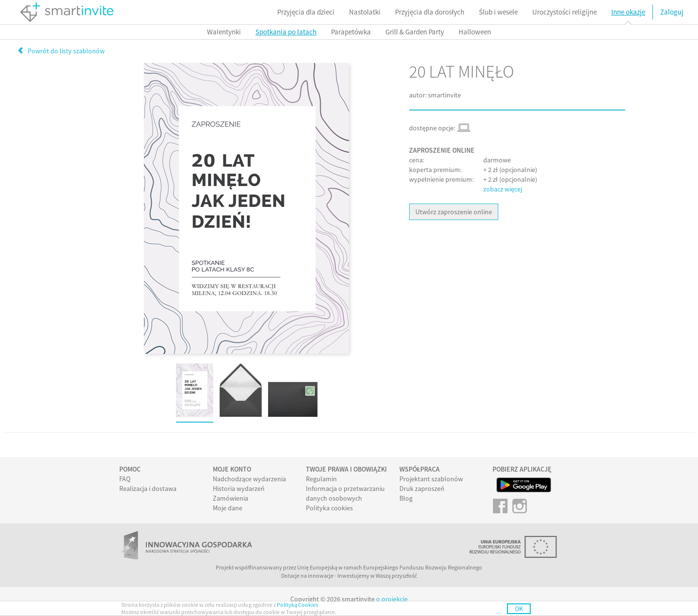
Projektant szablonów (431, 479)
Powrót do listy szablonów (61, 51)
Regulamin (321, 479)
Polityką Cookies (297, 605)
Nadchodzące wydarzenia (249, 479)
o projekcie (392, 599)
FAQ (125, 479)
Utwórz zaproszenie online (454, 212)
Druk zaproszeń (422, 489)
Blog (406, 498)
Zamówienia (230, 498)
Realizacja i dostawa (148, 489)
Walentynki (224, 32)
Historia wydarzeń (239, 489)
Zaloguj (672, 12)
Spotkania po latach (286, 32)
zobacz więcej (503, 189)
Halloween (475, 32)
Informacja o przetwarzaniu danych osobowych (345, 493)
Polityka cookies (329, 508)
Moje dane (228, 508)
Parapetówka (351, 32)
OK (519, 609)
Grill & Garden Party (415, 32)
